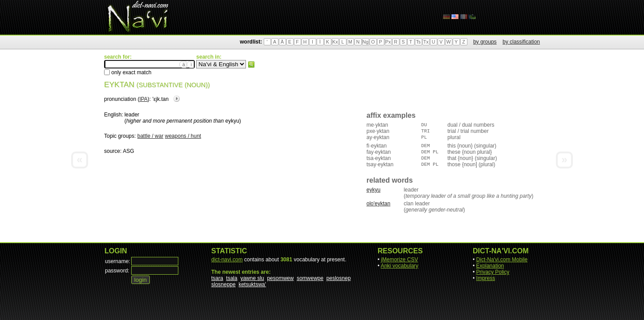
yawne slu (252, 278)
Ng (366, 42)
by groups (485, 42)
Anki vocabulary (400, 266)
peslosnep (339, 278)
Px (388, 42)
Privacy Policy (493, 272)
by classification (521, 42)
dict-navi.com (227, 260)
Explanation (490, 266)
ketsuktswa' (252, 284)
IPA (143, 99)
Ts (418, 42)
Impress (486, 278)
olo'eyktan (378, 204)
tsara (217, 278)
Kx (335, 42)
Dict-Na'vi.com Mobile (502, 260)
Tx (426, 42)
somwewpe (310, 278)
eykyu (373, 190)
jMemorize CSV (400, 260)
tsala (231, 278)
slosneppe (223, 284)
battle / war (151, 136)
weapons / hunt (183, 136)
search (251, 64)
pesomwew (280, 278)
